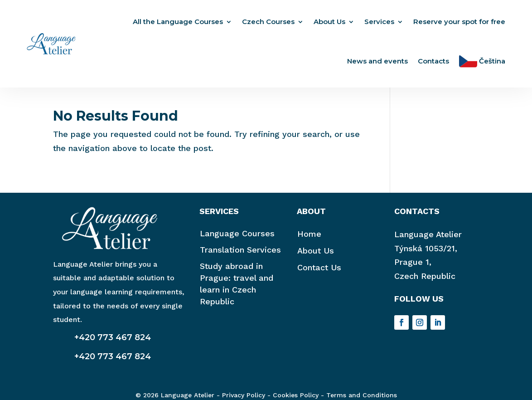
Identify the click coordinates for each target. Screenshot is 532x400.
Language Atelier (428, 239)
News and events (377, 61)
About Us (329, 22)
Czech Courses (268, 22)
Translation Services (240, 254)
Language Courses (237, 238)
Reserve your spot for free (459, 22)
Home (309, 238)
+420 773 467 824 (113, 342)
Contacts (433, 61)
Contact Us (319, 272)
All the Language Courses (178, 22)
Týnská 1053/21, (426, 253)
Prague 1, (413, 266)
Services (379, 22)
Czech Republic (425, 280)
